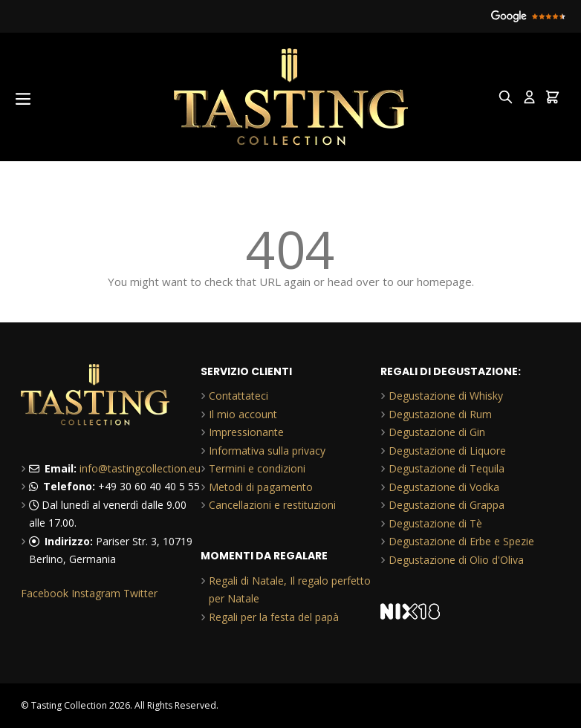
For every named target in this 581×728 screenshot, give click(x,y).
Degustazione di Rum (440, 414)
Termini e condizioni (257, 468)
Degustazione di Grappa (447, 505)
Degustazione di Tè (435, 523)
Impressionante (246, 432)
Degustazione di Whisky (446, 396)
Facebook (45, 593)
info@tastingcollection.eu (140, 468)
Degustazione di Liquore (447, 451)
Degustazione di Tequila (447, 468)
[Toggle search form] (506, 97)
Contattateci (238, 396)
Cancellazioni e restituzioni (272, 505)
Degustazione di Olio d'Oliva (456, 560)
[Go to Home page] (290, 97)
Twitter (140, 593)
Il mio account (243, 414)
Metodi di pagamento (261, 487)
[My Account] (529, 97)
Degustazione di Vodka (444, 487)
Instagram (96, 593)
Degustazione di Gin (437, 432)
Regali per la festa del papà (274, 617)
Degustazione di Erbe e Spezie (461, 541)
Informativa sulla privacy (267, 451)
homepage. (445, 282)
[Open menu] (23, 99)
